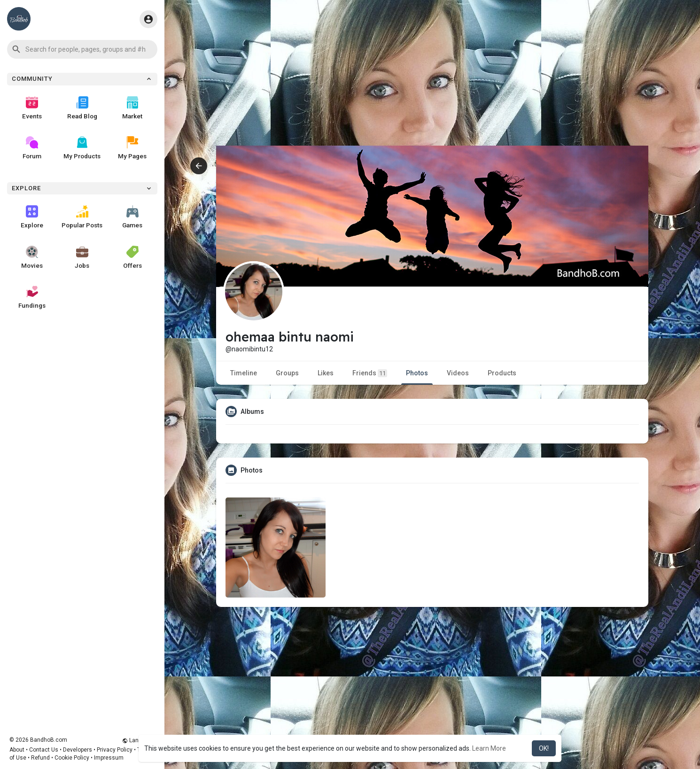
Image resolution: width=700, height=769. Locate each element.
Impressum (109, 758)
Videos (458, 373)
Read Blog (82, 108)
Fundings (32, 297)
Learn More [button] (489, 748)
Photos (417, 373)
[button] (82, 49)
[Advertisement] (432, 80)
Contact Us (44, 750)
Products (502, 373)
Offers (132, 257)
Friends (370, 373)
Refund (40, 758)
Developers (78, 750)
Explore (32, 217)
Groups (287, 373)
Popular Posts (82, 217)
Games (132, 217)
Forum (32, 148)
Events (32, 108)
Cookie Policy (72, 758)
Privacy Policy (115, 750)
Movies (32, 257)
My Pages (132, 148)
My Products (82, 148)
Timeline (244, 373)
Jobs (82, 257)
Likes (326, 373)
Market (132, 108)
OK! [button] (544, 748)
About (17, 750)
